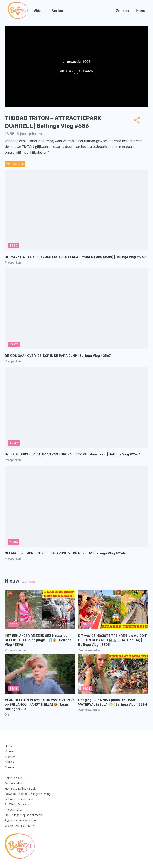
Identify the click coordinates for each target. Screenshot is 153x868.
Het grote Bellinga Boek (20, 788)
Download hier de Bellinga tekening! (28, 794)
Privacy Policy (14, 810)
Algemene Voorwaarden (20, 820)
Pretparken (15, 164)
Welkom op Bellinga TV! (20, 826)
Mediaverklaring (15, 783)
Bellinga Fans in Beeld (19, 799)
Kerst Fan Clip (14, 778)
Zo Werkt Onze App (17, 804)
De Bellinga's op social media (24, 815)
